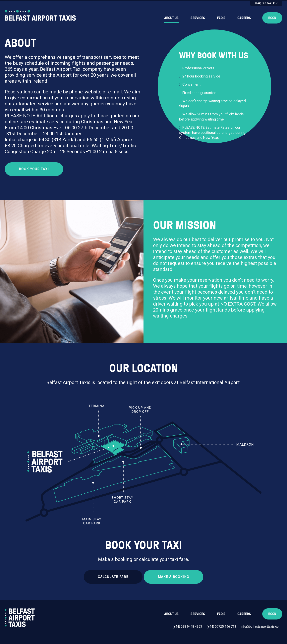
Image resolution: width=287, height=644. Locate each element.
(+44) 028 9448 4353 (267, 3)
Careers (244, 18)
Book (272, 18)
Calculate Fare (113, 577)
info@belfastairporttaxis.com (261, 627)
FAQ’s (221, 18)
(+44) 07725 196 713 (221, 627)
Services (198, 18)
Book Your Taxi (34, 169)
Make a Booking (173, 577)
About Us (171, 18)
